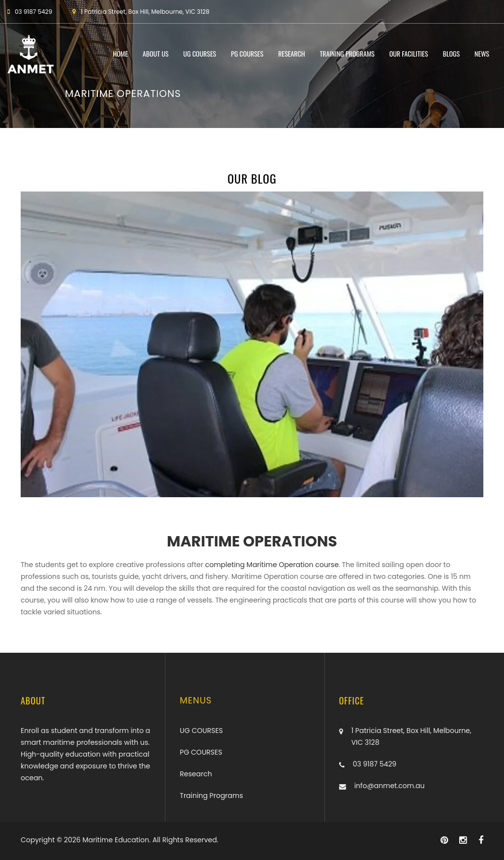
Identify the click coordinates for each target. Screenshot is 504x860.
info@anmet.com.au (390, 786)
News (482, 54)
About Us (156, 54)
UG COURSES (200, 54)
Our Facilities (409, 54)
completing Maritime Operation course (271, 565)
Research (291, 54)
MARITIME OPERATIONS (252, 541)
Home (120, 54)
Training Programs (347, 54)
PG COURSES (247, 54)
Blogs (451, 54)
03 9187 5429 (375, 764)
